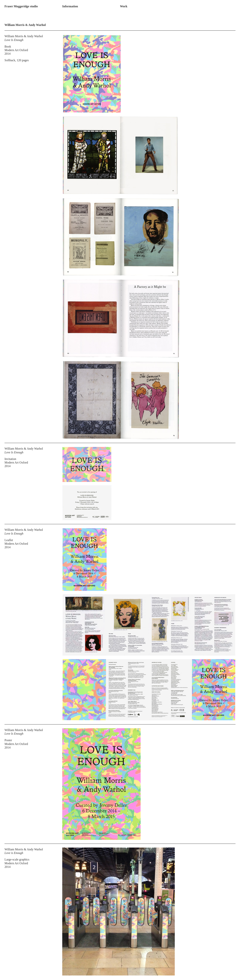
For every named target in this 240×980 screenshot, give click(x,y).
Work (124, 6)
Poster (8, 740)
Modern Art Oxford (16, 50)
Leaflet (9, 540)
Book (8, 47)
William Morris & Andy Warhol (24, 36)
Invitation (10, 459)
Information (70, 6)
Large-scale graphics (17, 859)
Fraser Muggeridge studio (21, 6)
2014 (7, 54)
